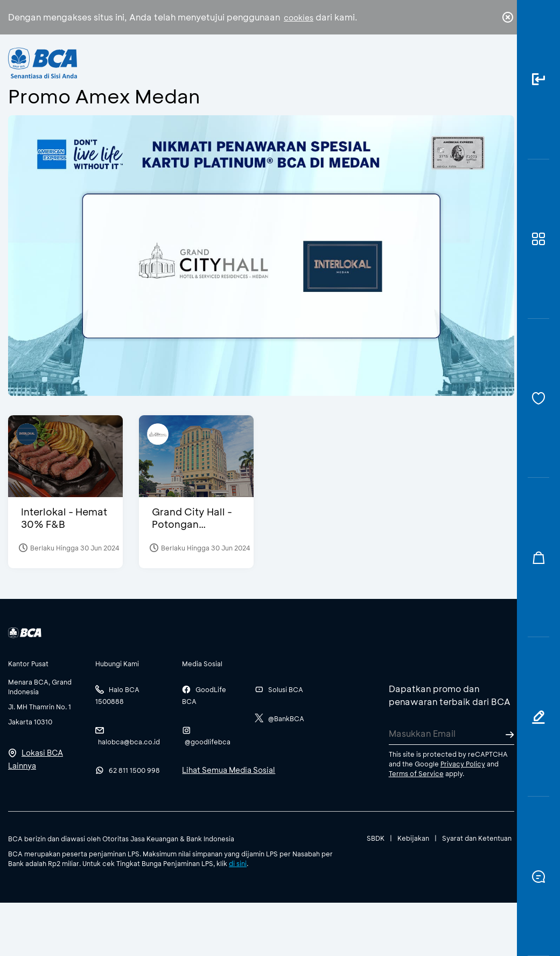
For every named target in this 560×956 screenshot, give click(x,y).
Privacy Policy (463, 764)
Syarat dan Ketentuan (477, 838)
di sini (238, 863)
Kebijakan (413, 838)
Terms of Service (416, 773)
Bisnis (251, 71)
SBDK (376, 838)
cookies (299, 18)
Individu (199, 68)
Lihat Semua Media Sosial (229, 770)
